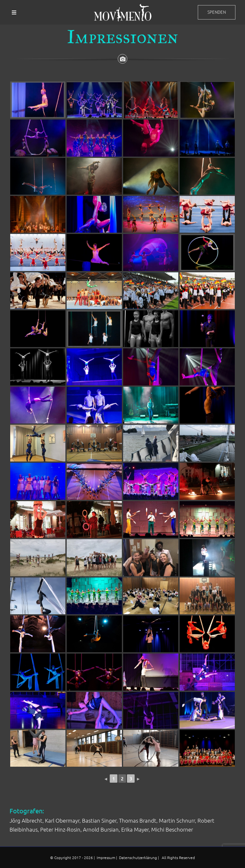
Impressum (106, 857)
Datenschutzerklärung (138, 857)
